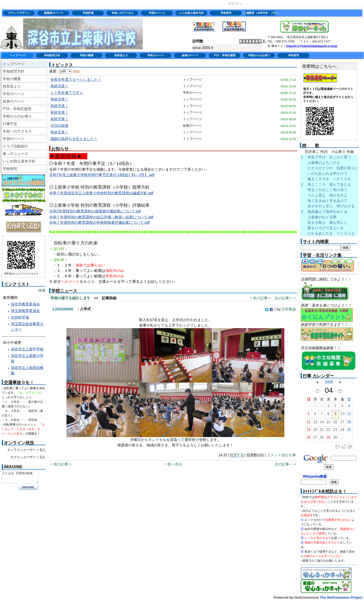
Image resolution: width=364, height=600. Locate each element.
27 (315, 439)
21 (322, 431)
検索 (42, 290)
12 (309, 423)
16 (335, 423)
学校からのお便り (259, 55)
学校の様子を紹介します (70, 298)
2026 (329, 382)
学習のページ (157, 13)
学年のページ (156, 55)
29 (309, 407)
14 (322, 423)
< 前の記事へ (261, 298)
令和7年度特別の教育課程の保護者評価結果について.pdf (95, 211)
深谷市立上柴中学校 (27, 349)
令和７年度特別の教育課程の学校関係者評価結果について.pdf (100, 223)
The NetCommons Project (341, 597)
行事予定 (10, 124)
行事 (292, 455)
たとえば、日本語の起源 (20, 477)
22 (328, 431)
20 (315, 431)
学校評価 (88, 13)
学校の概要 (87, 55)
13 (315, 423)
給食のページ (190, 55)
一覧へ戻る (173, 464)
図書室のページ (54, 13)
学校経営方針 (52, 55)
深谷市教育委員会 (25, 304)
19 (309, 431)
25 (349, 431)
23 (335, 431)
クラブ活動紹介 (15, 146)
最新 (60, 71)
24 (342, 431)
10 (342, 415)
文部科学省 (20, 317)
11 (349, 415)
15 (328, 423)
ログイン (235, 4)
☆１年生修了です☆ (67, 93)
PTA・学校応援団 (225, 55)
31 (322, 407)
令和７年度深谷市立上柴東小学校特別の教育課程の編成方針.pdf (101, 193)
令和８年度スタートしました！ (76, 80)
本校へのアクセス (123, 13)
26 (309, 439)
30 (315, 407)
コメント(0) (276, 455)
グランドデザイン (19, 13)
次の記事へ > (285, 298)
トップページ (18, 55)
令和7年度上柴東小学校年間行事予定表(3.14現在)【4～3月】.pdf (102, 175)
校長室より (121, 55)
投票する (237, 455)
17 (342, 423)
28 (322, 439)
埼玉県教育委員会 (25, 311)
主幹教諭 (289, 309)
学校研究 (226, 13)
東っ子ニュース (15, 154)
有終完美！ (59, 86)
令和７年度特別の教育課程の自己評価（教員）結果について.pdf (101, 217)
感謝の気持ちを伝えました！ (74, 139)
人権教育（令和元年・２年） (261, 13)
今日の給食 (59, 126)
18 (349, 423)
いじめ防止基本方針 (192, 13)
